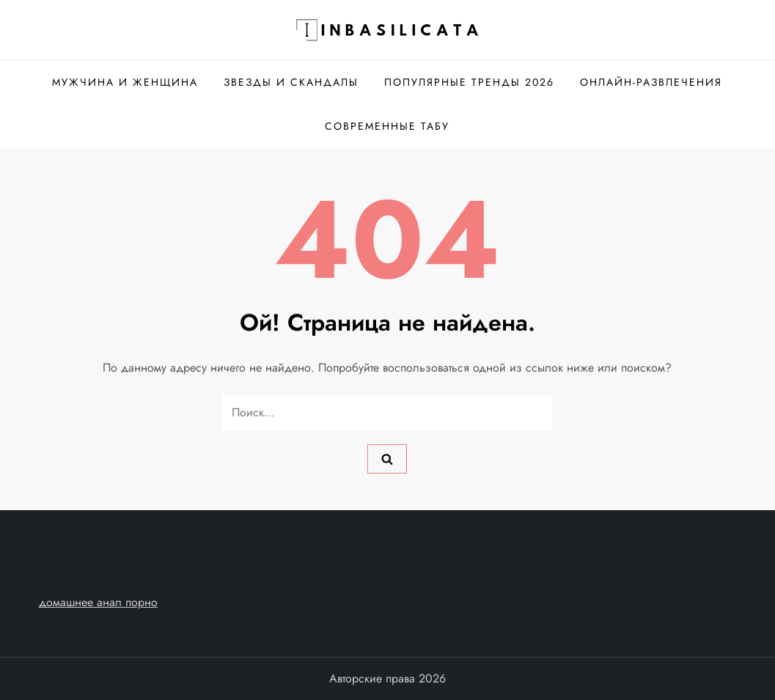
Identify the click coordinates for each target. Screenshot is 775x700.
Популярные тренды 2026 (469, 82)
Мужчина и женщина (125, 82)
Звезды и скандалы (291, 82)
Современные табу (387, 126)
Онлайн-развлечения (651, 82)
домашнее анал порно (98, 602)
